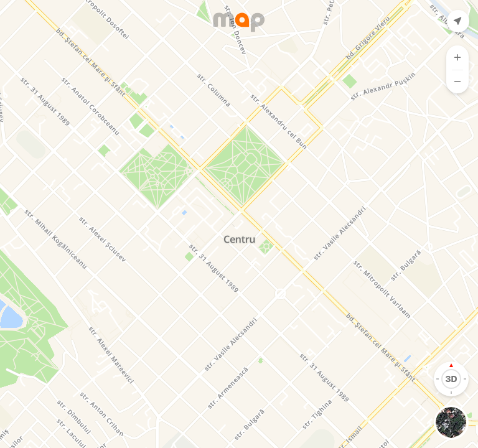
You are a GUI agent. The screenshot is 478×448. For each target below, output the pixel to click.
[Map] (239, 224)
